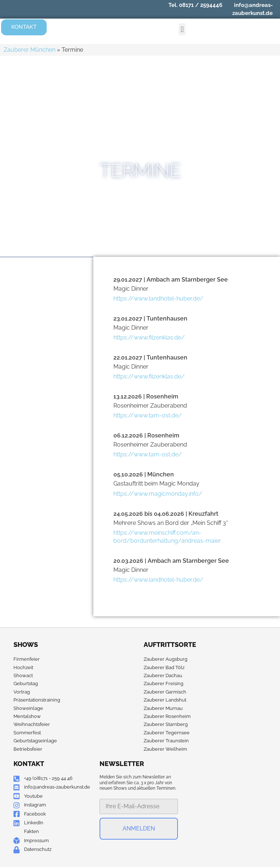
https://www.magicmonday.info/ (158, 494)
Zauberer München (30, 50)
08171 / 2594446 (201, 5)
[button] (182, 30)
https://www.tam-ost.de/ (148, 416)
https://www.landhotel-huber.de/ (158, 299)
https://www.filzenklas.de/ (149, 338)
